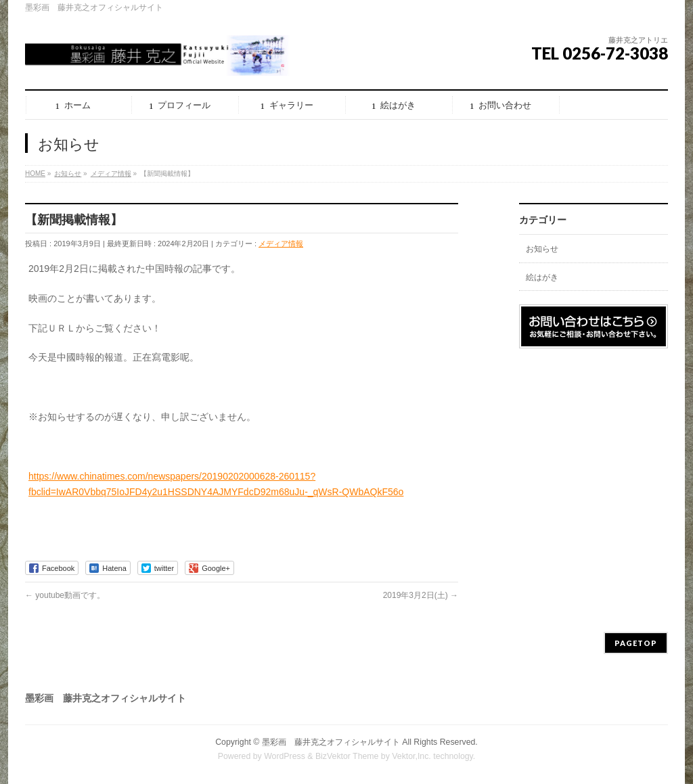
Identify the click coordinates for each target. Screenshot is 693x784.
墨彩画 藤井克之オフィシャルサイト (331, 742)
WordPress (285, 756)
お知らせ (542, 249)
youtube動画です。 (65, 595)
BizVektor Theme (347, 756)
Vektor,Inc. (411, 756)
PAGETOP (636, 643)
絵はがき (542, 277)
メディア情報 (281, 244)
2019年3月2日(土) (421, 595)
